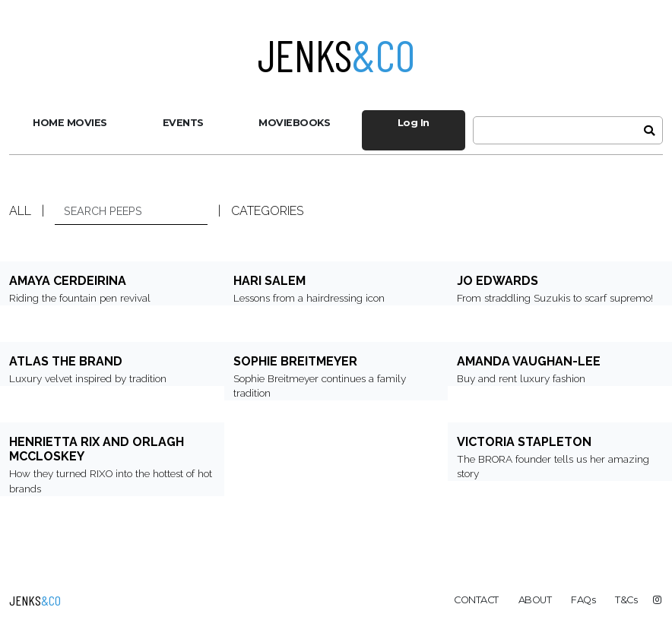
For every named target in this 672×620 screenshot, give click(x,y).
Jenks (336, 55)
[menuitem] (70, 123)
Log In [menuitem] (414, 123)
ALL (20, 211)
